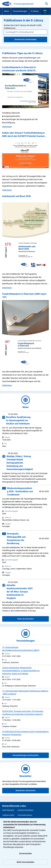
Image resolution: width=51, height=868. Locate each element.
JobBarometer (8, 815)
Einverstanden (26, 853)
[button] (45, 11)
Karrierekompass (25, 815)
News (7, 11)
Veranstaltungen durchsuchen (26, 755)
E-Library (35, 11)
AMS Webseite (8, 810)
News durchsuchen (26, 619)
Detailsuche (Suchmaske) (26, 39)
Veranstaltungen (20, 11)
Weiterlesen (7, 126)
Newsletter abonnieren (26, 790)
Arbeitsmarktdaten (25, 810)
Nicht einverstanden (26, 862)
